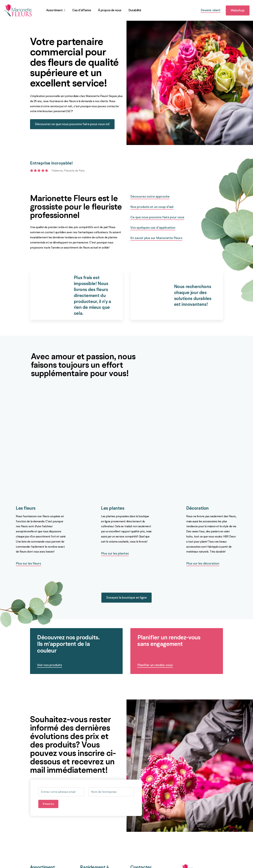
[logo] (18, 6)
